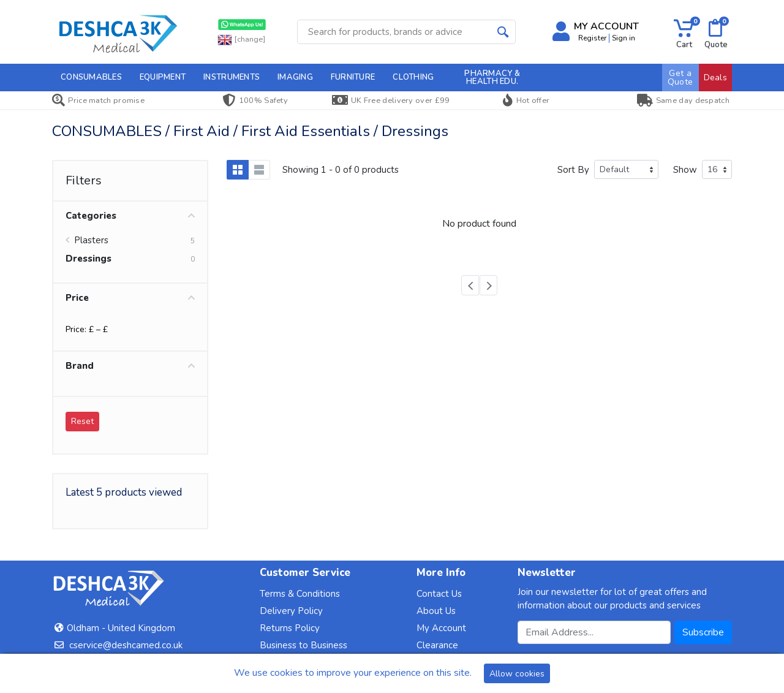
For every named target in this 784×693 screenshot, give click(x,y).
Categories (130, 216)
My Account (441, 628)
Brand (130, 366)
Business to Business (303, 645)
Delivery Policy (291, 611)
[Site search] (394, 32)
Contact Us (439, 594)
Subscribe (703, 632)
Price (130, 298)
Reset (82, 421)
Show (685, 170)
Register (592, 38)
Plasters (91, 240)
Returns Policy (290, 628)
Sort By (573, 170)
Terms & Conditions (300, 594)
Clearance (437, 645)
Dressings (89, 259)
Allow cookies (517, 674)
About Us (436, 611)
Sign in (624, 38)
